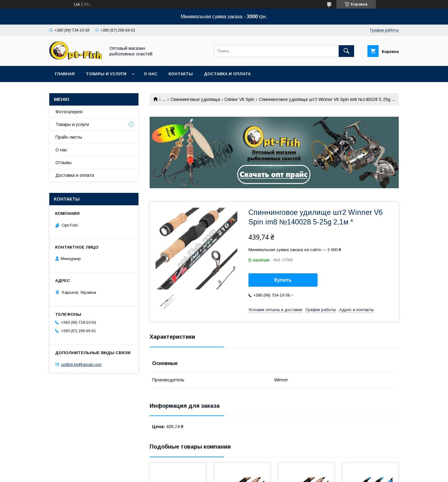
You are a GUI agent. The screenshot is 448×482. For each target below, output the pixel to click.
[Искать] (346, 51)
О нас (151, 74)
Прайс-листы (69, 137)
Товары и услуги (106, 74)
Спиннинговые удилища (195, 99)
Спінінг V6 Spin (239, 99)
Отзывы (64, 163)
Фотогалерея (69, 112)
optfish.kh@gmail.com (81, 365)
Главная (65, 74)
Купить (283, 280)
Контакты (181, 74)
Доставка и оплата (227, 74)
